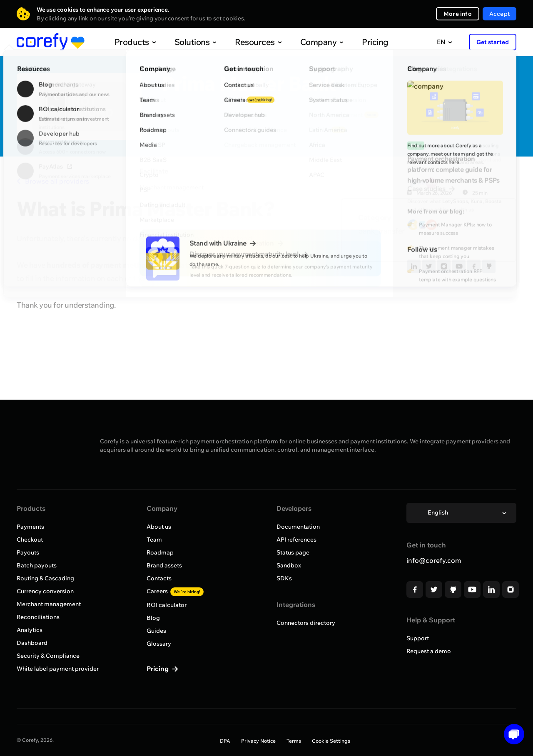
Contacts (159, 578)
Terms (294, 741)
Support (418, 638)
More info (458, 14)
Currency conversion (45, 591)
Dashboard (32, 643)
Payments (30, 527)
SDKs (284, 578)
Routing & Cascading (45, 578)
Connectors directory (306, 623)
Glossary (159, 644)
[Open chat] (511, 734)
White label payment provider (58, 669)
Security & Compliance (48, 656)
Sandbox (289, 565)
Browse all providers (53, 181)
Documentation (298, 527)
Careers (175, 591)
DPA (225, 741)
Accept (499, 14)
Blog (153, 618)
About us (159, 527)
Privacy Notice (258, 741)
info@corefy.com (434, 560)
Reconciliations (38, 617)
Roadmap (160, 552)
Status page (293, 552)
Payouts (28, 552)
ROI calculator (167, 605)
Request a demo (429, 651)
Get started (493, 42)
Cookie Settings (331, 741)
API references (296, 540)
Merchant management (49, 604)
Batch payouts (37, 565)
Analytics (30, 630)
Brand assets (164, 565)
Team (154, 540)
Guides (156, 631)
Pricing (358, 42)
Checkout (30, 540)
